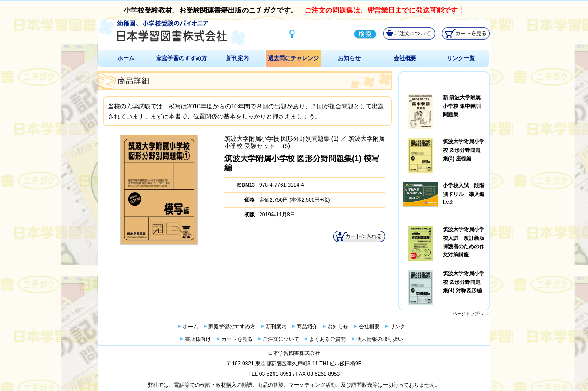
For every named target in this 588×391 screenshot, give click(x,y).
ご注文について (281, 339)
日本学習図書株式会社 (294, 353)
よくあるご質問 (327, 339)
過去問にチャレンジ (293, 58)
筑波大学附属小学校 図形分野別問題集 (277, 138)
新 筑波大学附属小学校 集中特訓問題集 (462, 106)
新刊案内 (237, 58)
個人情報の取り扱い (380, 339)
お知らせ (349, 58)
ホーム (126, 58)
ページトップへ (468, 314)
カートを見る (237, 339)
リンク (398, 327)
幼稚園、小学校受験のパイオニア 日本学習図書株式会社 (172, 33)
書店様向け (198, 339)
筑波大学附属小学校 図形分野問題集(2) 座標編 (464, 150)
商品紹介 (307, 327)
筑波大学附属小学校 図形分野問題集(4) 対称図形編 (464, 282)
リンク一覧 (461, 58)
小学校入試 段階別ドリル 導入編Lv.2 (464, 194)
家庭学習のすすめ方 (182, 58)
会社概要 (405, 58)
